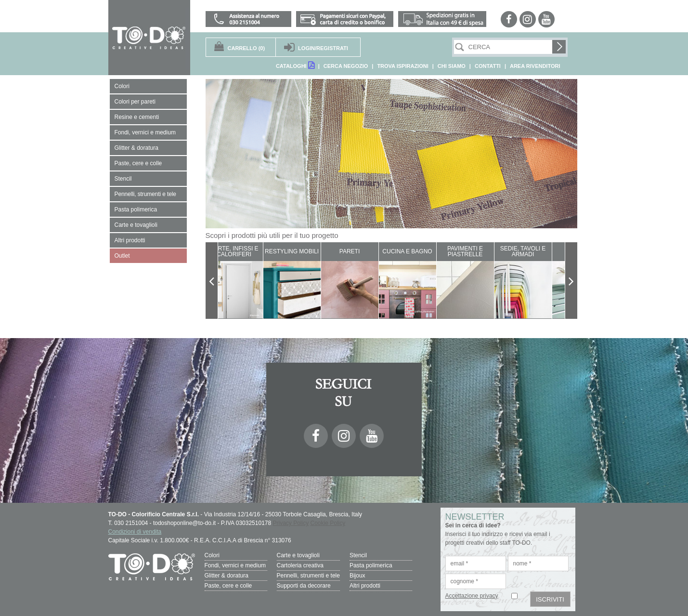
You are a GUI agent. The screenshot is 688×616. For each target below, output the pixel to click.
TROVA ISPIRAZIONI (402, 66)
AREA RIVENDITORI (535, 66)
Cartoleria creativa (300, 565)
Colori (212, 555)
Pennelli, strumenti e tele (308, 576)
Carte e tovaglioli (298, 555)
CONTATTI (488, 66)
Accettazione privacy (472, 596)
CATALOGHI (295, 65)
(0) (247, 48)
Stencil (358, 555)
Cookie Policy (328, 523)
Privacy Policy (291, 523)
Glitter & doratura (227, 576)
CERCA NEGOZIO (346, 66)
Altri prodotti (365, 586)
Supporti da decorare (304, 586)
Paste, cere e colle (228, 586)
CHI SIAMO (452, 66)
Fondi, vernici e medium (235, 565)
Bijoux (357, 576)
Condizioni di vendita (135, 532)
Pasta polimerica (371, 565)
